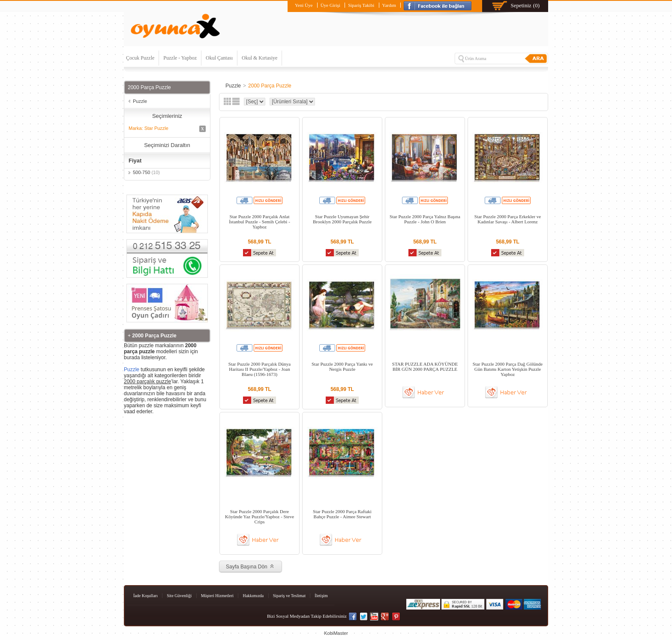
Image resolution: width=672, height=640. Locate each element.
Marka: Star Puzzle (167, 129)
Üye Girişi (330, 5)
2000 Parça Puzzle (270, 86)
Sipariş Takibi (361, 5)
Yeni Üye (304, 5)
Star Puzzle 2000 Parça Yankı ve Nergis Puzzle (342, 367)
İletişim (321, 596)
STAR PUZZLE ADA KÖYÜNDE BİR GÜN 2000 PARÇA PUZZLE (425, 367)
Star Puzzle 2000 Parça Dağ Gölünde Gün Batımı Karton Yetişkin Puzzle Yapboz (508, 369)
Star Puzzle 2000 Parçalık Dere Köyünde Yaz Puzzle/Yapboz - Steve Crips (259, 517)
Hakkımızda (253, 596)
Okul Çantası (219, 58)
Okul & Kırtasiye (259, 58)
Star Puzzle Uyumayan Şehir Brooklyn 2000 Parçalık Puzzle (342, 219)
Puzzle (140, 101)
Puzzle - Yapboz (180, 58)
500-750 (146, 172)
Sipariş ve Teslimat (289, 596)
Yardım (389, 5)
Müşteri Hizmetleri (217, 596)
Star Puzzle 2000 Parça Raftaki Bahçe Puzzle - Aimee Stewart (342, 514)
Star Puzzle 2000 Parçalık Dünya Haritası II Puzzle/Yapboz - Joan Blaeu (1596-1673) (259, 369)
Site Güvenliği (179, 596)
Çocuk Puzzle (140, 58)
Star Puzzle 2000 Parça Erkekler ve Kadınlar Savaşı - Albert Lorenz (508, 219)
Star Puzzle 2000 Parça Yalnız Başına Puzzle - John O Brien (425, 219)
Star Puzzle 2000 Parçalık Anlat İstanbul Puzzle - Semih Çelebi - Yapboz (259, 222)
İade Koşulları (145, 596)
